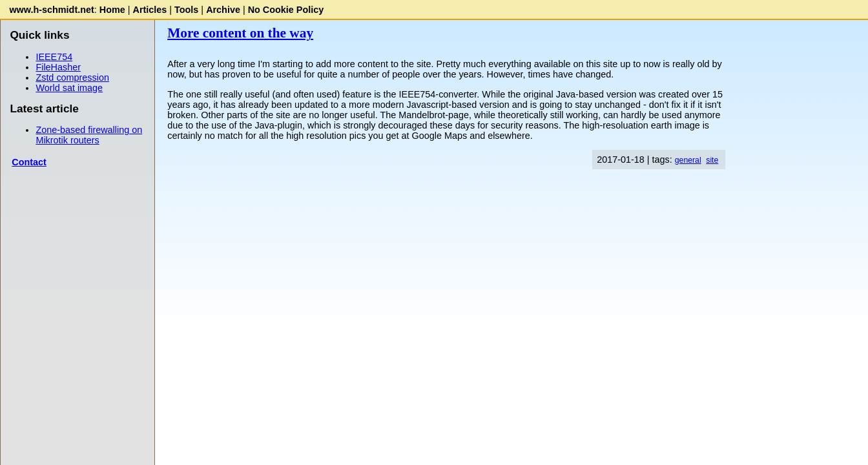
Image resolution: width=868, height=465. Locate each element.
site (712, 160)
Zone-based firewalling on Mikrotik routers (89, 135)
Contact (29, 162)
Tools (186, 10)
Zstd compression (72, 77)
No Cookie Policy (286, 10)
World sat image (69, 88)
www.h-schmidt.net (51, 10)
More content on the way (240, 33)
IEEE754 (54, 57)
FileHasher (58, 67)
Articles (150, 10)
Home (112, 10)
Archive (223, 10)
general (688, 160)
